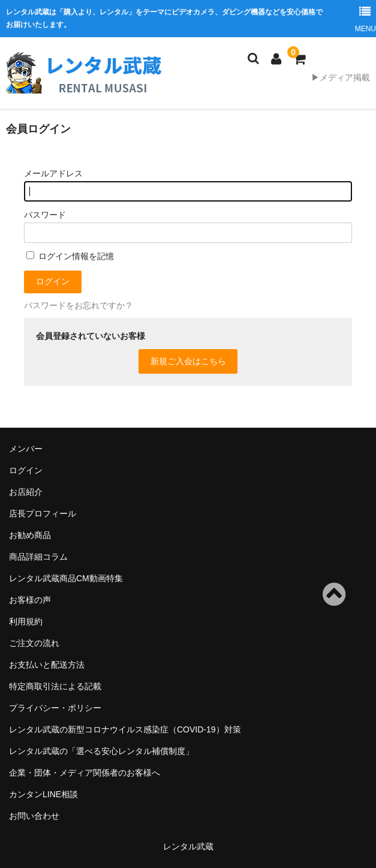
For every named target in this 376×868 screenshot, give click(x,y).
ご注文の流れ (34, 643)
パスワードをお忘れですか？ (79, 305)
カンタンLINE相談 (43, 794)
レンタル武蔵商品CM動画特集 (66, 578)
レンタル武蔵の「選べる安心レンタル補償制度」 (101, 751)
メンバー (26, 449)
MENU (365, 16)
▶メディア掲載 (341, 77)
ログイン (26, 470)
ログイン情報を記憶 (70, 256)
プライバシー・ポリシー (55, 708)
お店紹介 (26, 492)
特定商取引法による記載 (55, 686)
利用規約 (26, 621)
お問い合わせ (34, 816)
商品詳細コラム (38, 557)
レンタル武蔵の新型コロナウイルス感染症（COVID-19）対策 (125, 729)
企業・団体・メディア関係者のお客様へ (85, 773)
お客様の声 (30, 600)
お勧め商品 (30, 535)
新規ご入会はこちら (188, 361)
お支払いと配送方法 (47, 665)
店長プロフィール (43, 513)
